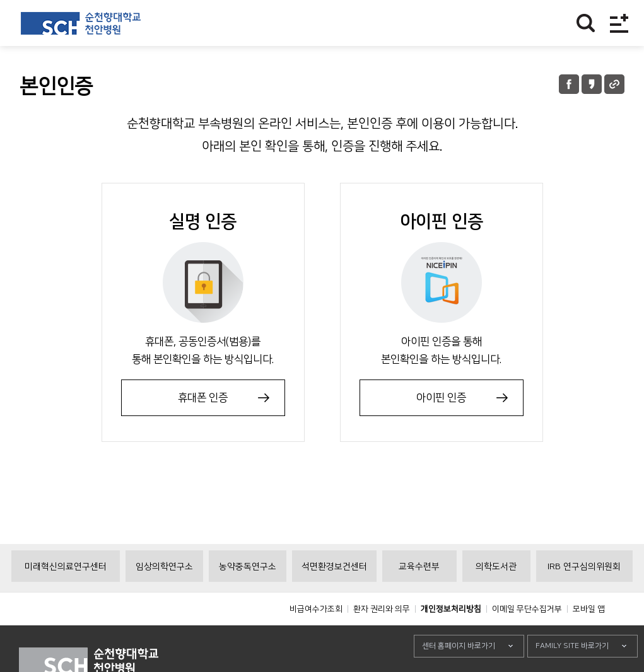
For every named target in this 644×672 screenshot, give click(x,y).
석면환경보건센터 (334, 595)
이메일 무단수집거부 (527, 637)
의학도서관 (496, 595)
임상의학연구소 (164, 595)
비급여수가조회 (316, 637)
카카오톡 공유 (592, 84)
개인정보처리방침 (451, 637)
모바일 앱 (589, 637)
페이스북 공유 (569, 84)
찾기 (586, 23)
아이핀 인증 (441, 398)
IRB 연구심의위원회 (584, 595)
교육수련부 (419, 595)
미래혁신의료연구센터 (66, 595)
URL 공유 (614, 84)
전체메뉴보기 (619, 23)
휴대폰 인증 (203, 398)
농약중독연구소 (248, 595)
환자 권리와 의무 (382, 637)
